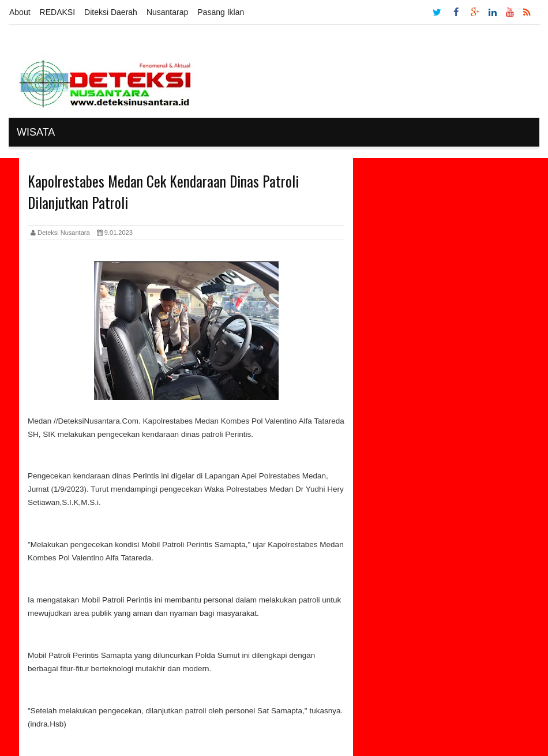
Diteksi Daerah (111, 12)
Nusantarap (167, 12)
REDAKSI (57, 12)
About (20, 12)
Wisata (36, 132)
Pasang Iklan (221, 12)
